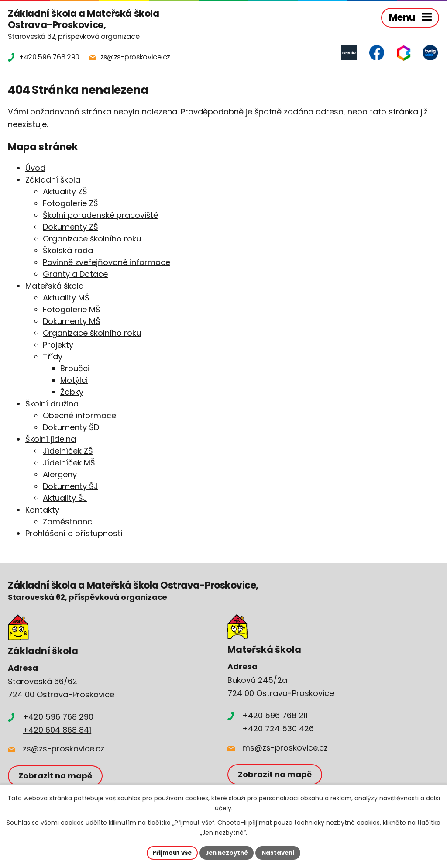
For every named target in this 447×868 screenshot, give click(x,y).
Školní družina (52, 405)
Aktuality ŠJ (65, 499)
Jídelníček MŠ (69, 463)
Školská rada (68, 251)
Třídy (53, 357)
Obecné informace (79, 416)
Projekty (58, 346)
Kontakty (42, 511)
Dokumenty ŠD (71, 428)
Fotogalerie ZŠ (70, 204)
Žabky (72, 393)
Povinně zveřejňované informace (107, 263)
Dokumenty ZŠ (70, 228)
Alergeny (60, 475)
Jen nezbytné (227, 852)
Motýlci (74, 381)
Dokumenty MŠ (72, 322)
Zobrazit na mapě (57, 777)
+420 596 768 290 (58, 718)
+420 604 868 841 (57, 731)
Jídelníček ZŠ (68, 452)
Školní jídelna (51, 440)
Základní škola (53, 181)
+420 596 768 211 (275, 716)
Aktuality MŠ (66, 298)
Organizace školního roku (92, 239)
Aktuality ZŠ (65, 192)
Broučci (75, 369)
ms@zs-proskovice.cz (285, 748)
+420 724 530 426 (278, 729)
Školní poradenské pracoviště (100, 216)
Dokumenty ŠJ (70, 487)
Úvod (35, 169)
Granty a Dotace (75, 275)
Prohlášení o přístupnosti (74, 534)
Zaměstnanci (68, 522)
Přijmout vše (169, 852)
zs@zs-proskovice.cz (64, 749)
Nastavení (281, 852)
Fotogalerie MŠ (72, 310)
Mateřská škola (55, 287)
